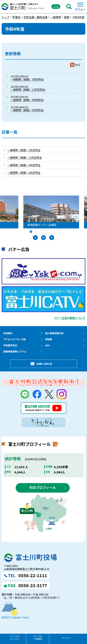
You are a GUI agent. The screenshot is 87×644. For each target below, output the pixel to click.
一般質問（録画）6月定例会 (27, 110)
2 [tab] (31, 232)
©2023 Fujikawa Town (15, 617)
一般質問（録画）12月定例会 (28, 89)
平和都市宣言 (10, 345)
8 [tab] (61, 232)
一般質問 (56, 17)
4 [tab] (41, 232)
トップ (6, 17)
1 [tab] (26, 232)
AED (47, 345)
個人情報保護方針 (54, 333)
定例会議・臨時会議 (35, 17)
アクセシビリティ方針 (15, 339)
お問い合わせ (44, 364)
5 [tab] (46, 232)
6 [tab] (51, 232)
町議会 (17, 17)
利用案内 (8, 333)
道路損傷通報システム (15, 351)
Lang (56, 6)
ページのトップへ (15, 638)
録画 (67, 17)
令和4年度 (78, 17)
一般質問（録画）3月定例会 (27, 79)
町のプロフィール (43, 487)
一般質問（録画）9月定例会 (27, 100)
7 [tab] (56, 232)
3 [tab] (36, 232)
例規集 (49, 339)
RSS (77, 65)
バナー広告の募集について (70, 318)
